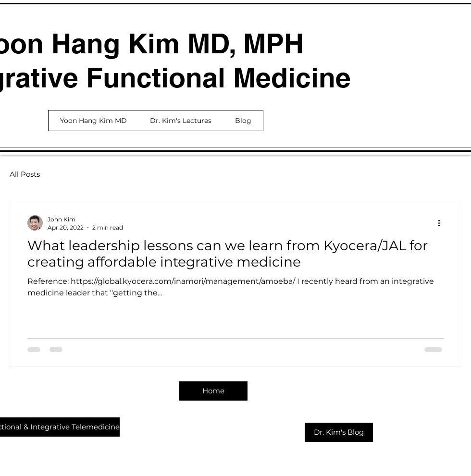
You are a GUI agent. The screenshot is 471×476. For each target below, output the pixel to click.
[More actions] (442, 223)
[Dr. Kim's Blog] (339, 432)
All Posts (25, 174)
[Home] (213, 391)
